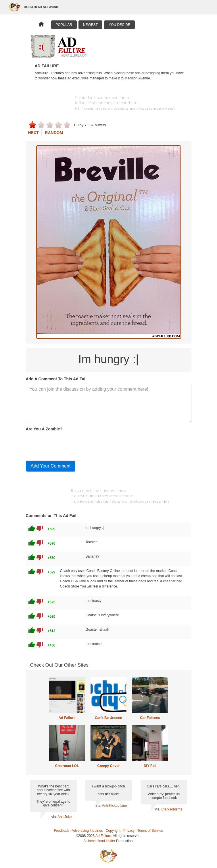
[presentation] (70, 445)
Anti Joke (65, 817)
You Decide (119, 25)
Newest (90, 25)
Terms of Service (150, 831)
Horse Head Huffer (101, 841)
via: (54, 817)
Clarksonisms (172, 809)
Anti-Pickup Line (115, 806)
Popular (64, 25)
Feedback (62, 831)
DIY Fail (150, 766)
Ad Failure (67, 718)
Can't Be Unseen (108, 718)
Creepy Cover (108, 766)
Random (54, 133)
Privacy (129, 831)
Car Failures (150, 718)
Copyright (113, 831)
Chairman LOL (67, 766)
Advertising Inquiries (87, 831)
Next (33, 133)
